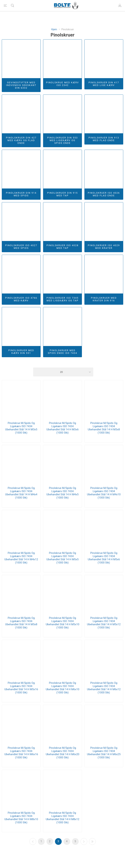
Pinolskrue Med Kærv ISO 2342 (62, 84)
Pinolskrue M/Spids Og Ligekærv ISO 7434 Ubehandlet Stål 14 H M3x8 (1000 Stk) (104, 428)
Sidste (92, 841)
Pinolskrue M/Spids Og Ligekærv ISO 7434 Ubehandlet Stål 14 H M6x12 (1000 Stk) (104, 688)
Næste (84, 841)
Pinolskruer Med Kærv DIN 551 (21, 352)
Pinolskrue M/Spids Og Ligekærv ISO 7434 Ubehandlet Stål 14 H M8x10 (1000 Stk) (21, 818)
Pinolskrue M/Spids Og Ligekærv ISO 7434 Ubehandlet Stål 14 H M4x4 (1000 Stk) (21, 493)
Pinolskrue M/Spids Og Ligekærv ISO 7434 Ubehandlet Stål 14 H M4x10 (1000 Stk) (104, 493)
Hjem (54, 29)
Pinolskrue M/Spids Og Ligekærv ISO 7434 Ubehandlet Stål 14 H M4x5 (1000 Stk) (62, 493)
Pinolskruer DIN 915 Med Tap (62, 194)
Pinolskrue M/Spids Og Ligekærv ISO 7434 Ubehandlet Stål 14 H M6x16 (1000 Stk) (21, 753)
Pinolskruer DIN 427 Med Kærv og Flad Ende (21, 140)
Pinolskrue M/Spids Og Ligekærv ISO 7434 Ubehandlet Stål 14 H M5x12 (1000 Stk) (104, 623)
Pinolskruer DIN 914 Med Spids (21, 194)
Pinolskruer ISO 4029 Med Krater (104, 247)
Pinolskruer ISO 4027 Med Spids (21, 247)
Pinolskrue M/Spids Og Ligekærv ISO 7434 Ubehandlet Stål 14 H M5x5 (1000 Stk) (62, 558)
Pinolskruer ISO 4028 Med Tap (62, 247)
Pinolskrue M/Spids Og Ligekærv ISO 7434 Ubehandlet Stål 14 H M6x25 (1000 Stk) (104, 753)
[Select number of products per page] (63, 372)
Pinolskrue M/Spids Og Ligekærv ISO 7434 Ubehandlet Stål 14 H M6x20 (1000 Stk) (63, 753)
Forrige (33, 841)
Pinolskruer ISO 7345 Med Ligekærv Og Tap (62, 299)
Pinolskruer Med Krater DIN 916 (104, 299)
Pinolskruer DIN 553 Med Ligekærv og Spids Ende (62, 140)
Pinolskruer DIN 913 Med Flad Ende (104, 139)
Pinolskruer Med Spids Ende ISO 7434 (62, 352)
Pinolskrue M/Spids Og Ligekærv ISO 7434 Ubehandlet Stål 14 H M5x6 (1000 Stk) (104, 558)
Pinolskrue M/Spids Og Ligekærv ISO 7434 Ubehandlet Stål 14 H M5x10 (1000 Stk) (63, 623)
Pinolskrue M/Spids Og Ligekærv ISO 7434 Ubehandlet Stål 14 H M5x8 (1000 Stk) (21, 623)
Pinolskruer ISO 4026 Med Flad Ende (104, 194)
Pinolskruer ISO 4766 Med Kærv (21, 299)
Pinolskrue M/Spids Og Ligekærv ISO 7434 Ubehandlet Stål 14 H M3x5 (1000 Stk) (21, 428)
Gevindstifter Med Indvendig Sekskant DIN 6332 (21, 85)
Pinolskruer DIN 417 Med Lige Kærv (104, 84)
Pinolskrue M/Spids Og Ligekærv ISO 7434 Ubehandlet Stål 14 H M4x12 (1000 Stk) (21, 558)
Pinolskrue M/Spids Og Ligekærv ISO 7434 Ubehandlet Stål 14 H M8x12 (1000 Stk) (63, 818)
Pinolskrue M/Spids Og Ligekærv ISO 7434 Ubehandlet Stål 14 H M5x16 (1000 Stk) (21, 688)
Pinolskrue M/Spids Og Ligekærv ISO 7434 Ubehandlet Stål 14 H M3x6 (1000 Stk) (62, 428)
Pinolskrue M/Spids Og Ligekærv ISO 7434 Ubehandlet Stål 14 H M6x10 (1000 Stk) (63, 688)
